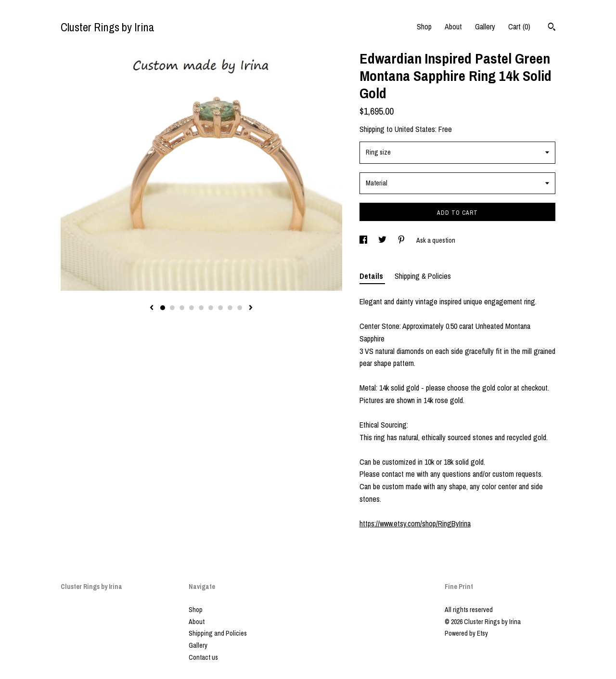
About (453, 26)
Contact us (203, 657)
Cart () (519, 26)
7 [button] (220, 308)
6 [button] (211, 308)
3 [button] (182, 308)
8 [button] (230, 308)
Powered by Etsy (466, 633)
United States (415, 129)
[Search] (552, 28)
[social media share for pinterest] (402, 240)
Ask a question (436, 240)
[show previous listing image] (152, 308)
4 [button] (192, 308)
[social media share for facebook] (364, 240)
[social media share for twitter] (383, 240)
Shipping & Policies (423, 276)
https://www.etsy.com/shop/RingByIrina (415, 523)
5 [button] (201, 308)
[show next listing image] (251, 308)
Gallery (485, 26)
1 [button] (163, 308)
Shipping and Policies (218, 633)
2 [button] (172, 308)
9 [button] (240, 308)
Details (372, 276)
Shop (424, 26)
